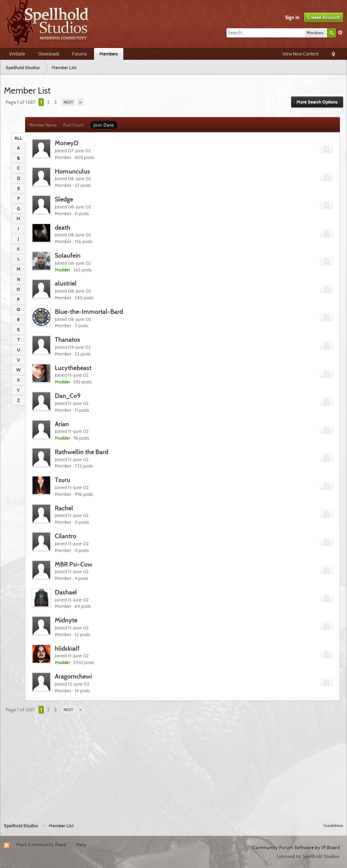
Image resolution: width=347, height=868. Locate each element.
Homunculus (72, 171)
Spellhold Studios (21, 826)
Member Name (43, 125)
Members (109, 54)
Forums (79, 54)
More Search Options (317, 102)
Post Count (73, 125)
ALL (18, 138)
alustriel (66, 283)
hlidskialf (67, 648)
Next (68, 102)
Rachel (64, 508)
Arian (62, 424)
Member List (61, 826)
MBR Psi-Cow (73, 564)
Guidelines (333, 825)
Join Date (104, 125)
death (63, 227)
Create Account (324, 17)
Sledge (64, 199)
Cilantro (66, 536)
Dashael (66, 592)
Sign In (292, 17)
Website (17, 54)
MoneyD (67, 143)
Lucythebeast (73, 368)
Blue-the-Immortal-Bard (89, 312)
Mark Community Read (41, 845)
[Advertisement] (174, 765)
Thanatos (67, 339)
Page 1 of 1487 (20, 102)
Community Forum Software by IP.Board (296, 848)
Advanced (340, 33)
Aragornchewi (73, 676)
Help (81, 845)
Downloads (49, 54)
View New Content (300, 54)
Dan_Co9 (68, 396)
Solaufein (68, 255)
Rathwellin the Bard (81, 452)
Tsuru (63, 480)
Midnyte (66, 620)
